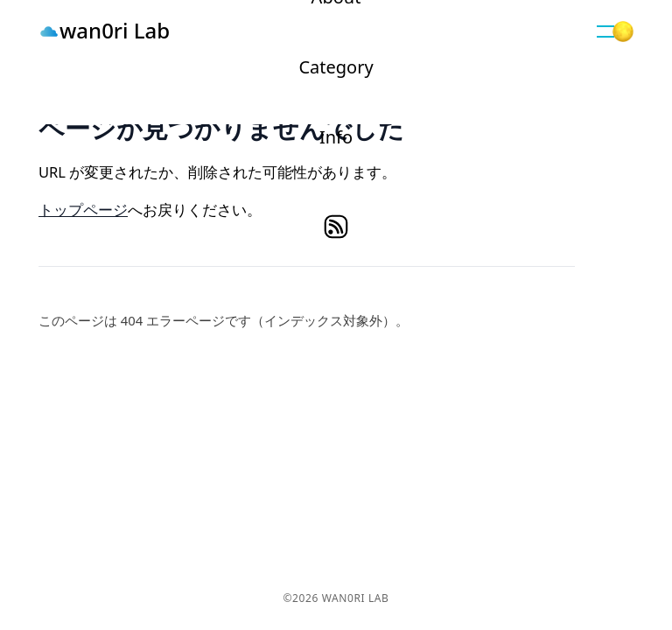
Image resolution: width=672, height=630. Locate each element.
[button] (605, 31)
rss (336, 227)
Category (336, 67)
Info (336, 137)
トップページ (83, 210)
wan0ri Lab (115, 31)
